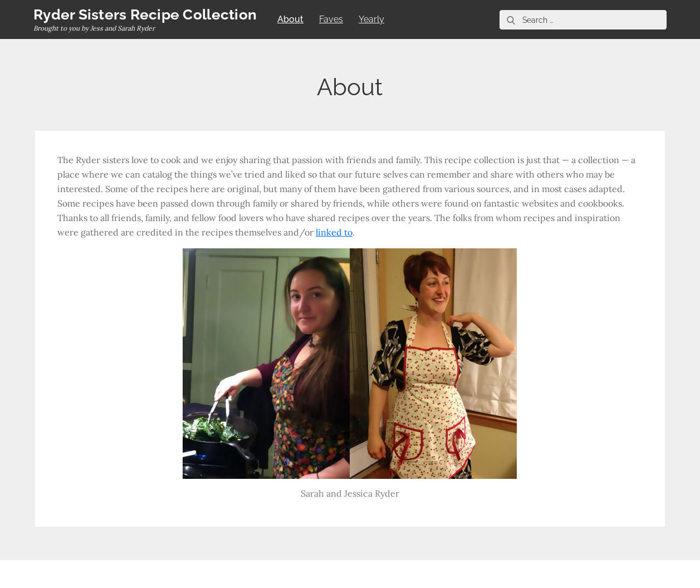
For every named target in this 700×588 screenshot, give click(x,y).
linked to (334, 232)
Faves (331, 19)
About (290, 19)
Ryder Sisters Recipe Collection (145, 14)
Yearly (371, 19)
